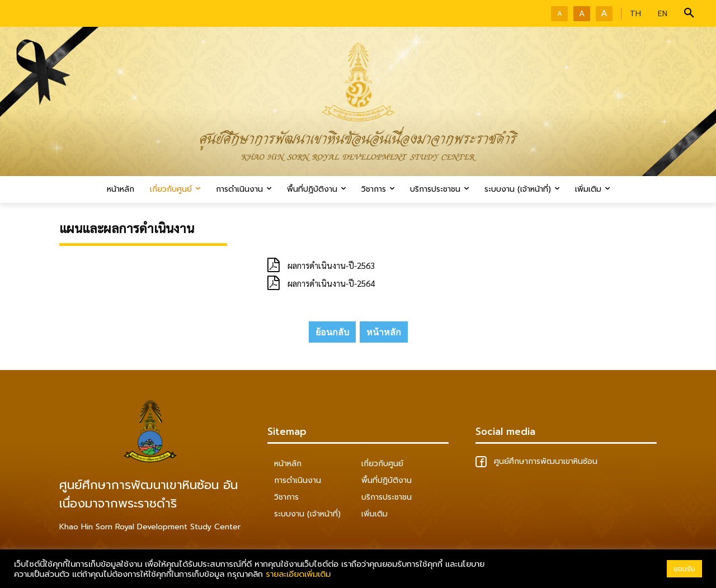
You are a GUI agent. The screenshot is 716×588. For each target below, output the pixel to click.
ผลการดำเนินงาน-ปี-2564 (331, 283)
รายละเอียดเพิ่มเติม (298, 574)
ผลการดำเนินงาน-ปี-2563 (331, 265)
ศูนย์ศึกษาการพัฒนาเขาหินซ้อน (536, 461)
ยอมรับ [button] (684, 569)
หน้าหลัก (384, 332)
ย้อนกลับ (332, 332)
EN (663, 14)
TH (635, 14)
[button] (689, 13)
